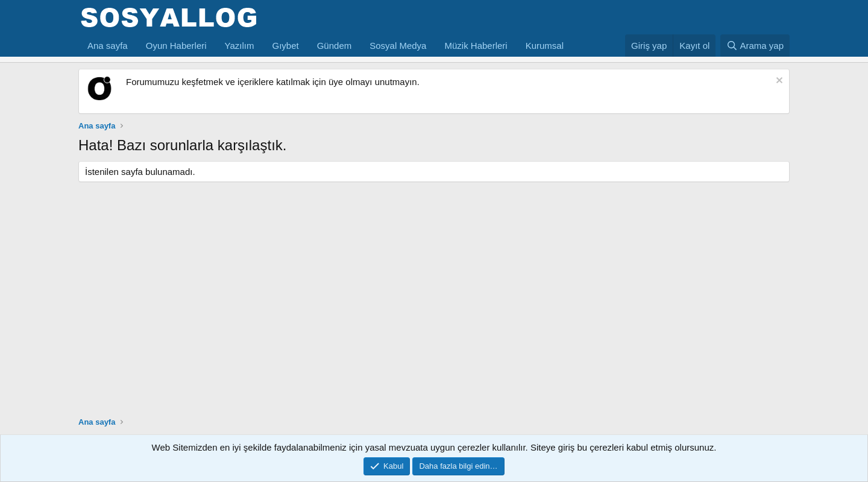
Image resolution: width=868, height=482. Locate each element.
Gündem (335, 46)
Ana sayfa (108, 46)
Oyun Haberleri (176, 46)
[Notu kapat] (778, 82)
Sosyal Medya (398, 46)
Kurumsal (545, 46)
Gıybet (286, 46)
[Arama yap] (755, 46)
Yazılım (240, 46)
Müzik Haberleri (476, 46)
